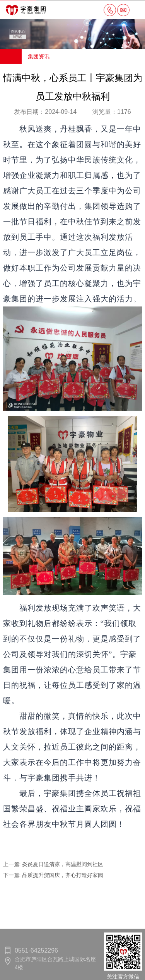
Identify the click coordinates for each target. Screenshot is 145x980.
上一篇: (13, 864)
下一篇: (13, 875)
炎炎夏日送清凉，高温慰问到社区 (63, 864)
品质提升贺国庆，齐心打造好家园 (63, 875)
